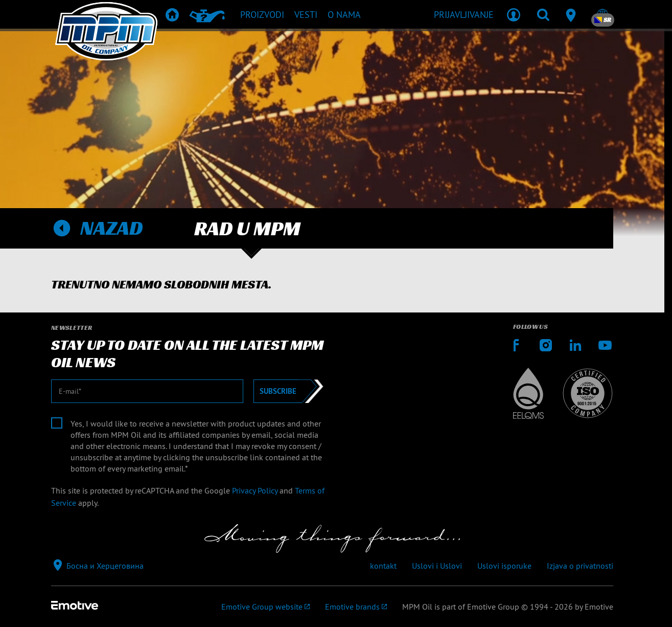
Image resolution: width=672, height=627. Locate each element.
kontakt (383, 566)
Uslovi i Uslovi (437, 566)
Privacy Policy (255, 490)
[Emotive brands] (356, 607)
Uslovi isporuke (504, 566)
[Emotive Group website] (265, 607)
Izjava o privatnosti (580, 566)
